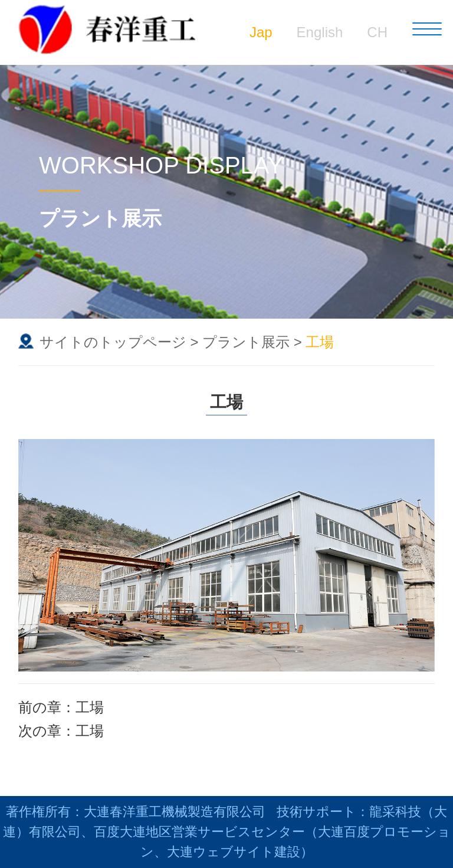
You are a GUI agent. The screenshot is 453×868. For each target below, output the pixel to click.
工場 (90, 707)
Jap (261, 32)
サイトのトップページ (113, 342)
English (320, 32)
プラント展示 (246, 342)
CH (377, 32)
